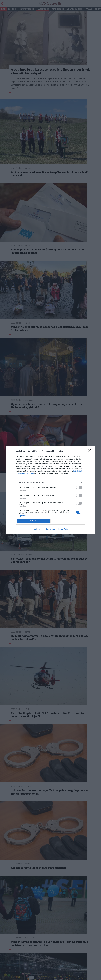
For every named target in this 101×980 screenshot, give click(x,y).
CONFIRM (34, 521)
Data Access (50, 529)
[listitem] (50, 482)
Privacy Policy (63, 529)
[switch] (79, 487)
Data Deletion (37, 529)
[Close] (90, 451)
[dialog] (50, 490)
